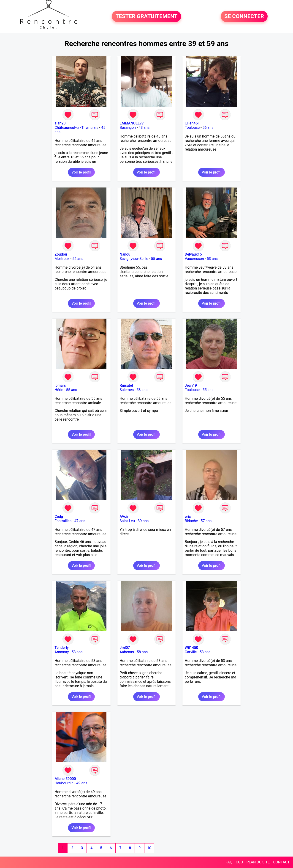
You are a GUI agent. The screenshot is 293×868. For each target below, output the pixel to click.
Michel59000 (65, 779)
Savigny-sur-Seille (134, 259)
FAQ (229, 862)
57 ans (206, 521)
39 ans (143, 521)
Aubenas (127, 652)
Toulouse (192, 128)
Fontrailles (63, 521)
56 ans (208, 128)
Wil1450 (191, 648)
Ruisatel (126, 385)
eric (188, 517)
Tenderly (62, 648)
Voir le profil (81, 172)
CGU (239, 862)
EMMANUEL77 (132, 123)
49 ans (82, 783)
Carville (191, 652)
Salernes (127, 390)
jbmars (60, 385)
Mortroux (62, 259)
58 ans (142, 390)
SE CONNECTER (244, 17)
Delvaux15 (193, 254)
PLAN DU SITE (258, 862)
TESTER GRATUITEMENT (146, 17)
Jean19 (191, 385)
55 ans (157, 259)
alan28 (60, 123)
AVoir (124, 517)
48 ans (144, 128)
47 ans (80, 521)
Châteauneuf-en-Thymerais (76, 128)
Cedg (59, 517)
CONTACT (281, 862)
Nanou (125, 254)
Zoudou (61, 254)
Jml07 (125, 648)
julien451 (192, 123)
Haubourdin (64, 783)
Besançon (128, 128)
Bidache (191, 521)
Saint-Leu (127, 521)
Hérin (59, 390)
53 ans (212, 259)
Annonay (62, 652)
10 (149, 848)
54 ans (78, 259)
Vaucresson (194, 259)
